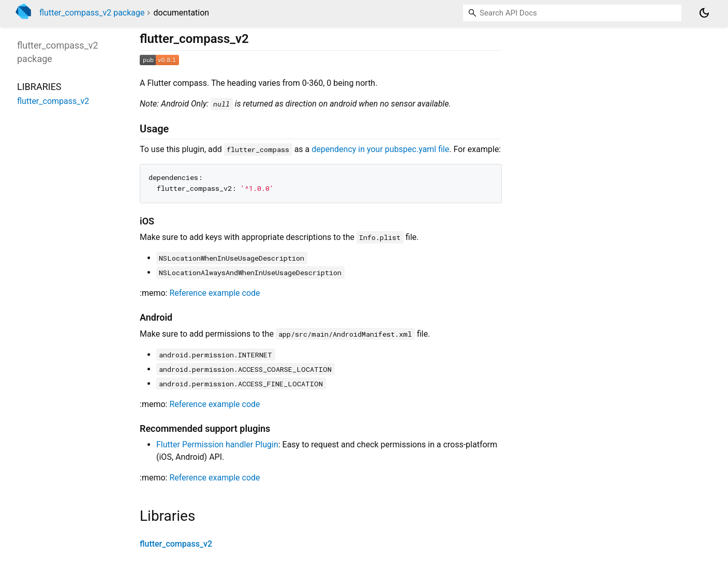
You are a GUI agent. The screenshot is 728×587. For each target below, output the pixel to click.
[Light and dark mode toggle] (704, 13)
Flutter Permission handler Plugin (217, 445)
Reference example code (214, 293)
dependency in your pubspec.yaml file (380, 149)
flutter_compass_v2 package (92, 13)
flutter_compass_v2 (176, 544)
